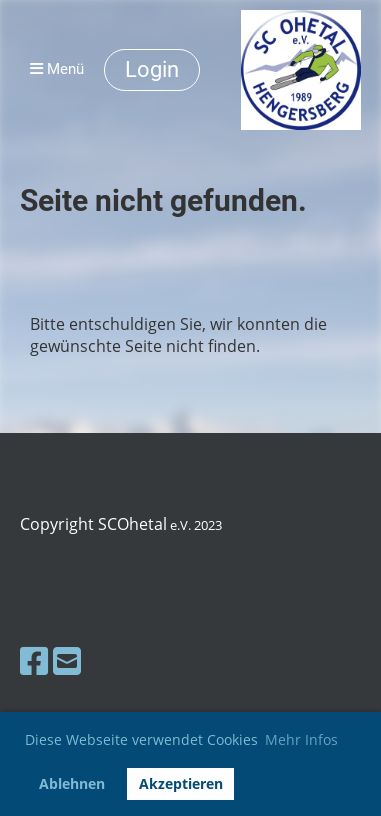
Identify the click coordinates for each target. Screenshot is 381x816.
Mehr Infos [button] (301, 739)
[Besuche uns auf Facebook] (34, 660)
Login (152, 69)
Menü (57, 69)
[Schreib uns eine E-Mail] (67, 660)
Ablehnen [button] (72, 783)
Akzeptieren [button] (181, 783)
